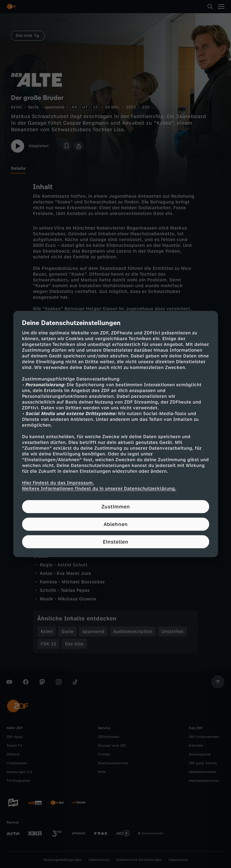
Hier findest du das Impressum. (58, 483)
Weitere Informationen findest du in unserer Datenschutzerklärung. (99, 488)
